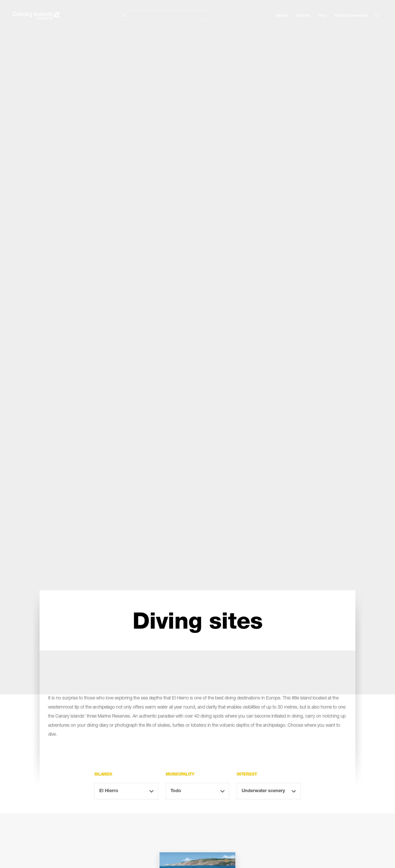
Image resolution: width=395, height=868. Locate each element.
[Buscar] (165, 15)
